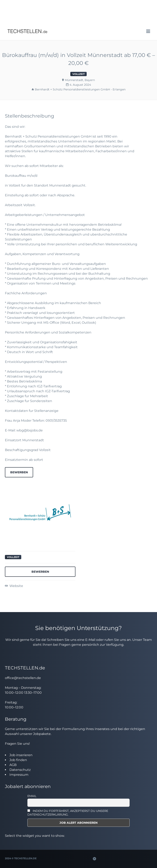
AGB (13, 765)
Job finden (18, 760)
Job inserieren (21, 755)
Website (16, 586)
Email (32, 796)
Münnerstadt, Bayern (80, 80)
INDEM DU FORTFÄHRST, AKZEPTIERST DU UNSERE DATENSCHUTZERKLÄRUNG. (68, 813)
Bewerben (19, 472)
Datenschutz (20, 770)
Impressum (19, 775)
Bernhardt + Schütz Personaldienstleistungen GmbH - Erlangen (80, 89)
